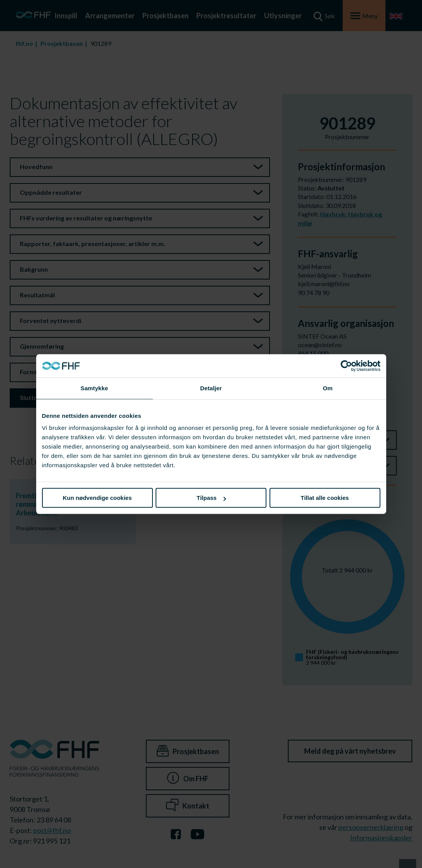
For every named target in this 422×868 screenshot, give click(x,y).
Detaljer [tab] (211, 388)
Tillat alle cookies (325, 498)
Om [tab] (328, 388)
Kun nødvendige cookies (97, 498)
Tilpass (211, 498)
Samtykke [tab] (94, 388)
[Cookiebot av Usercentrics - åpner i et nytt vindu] (346, 366)
